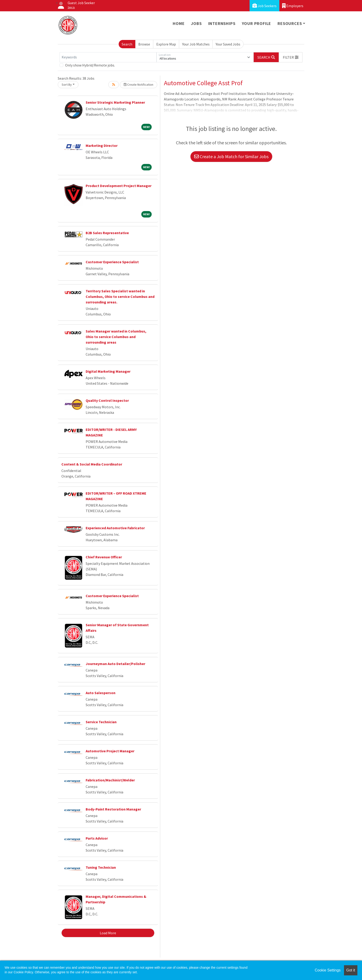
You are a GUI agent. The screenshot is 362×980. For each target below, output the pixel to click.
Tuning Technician (101, 867)
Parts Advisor (97, 838)
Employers (293, 6)
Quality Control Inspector (107, 400)
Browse (144, 44)
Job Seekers (264, 6)
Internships (222, 23)
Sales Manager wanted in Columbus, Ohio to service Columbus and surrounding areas (116, 337)
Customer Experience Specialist (112, 262)
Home (179, 23)
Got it (351, 970)
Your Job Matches (196, 44)
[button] (291, 57)
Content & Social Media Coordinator (92, 464)
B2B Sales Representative (107, 233)
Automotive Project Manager (110, 751)
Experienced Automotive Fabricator (115, 528)
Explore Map (166, 44)
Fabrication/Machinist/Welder (110, 780)
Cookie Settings (328, 970)
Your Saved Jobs (228, 44)
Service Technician (101, 722)
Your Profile (257, 23)
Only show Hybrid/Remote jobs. (90, 65)
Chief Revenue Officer (104, 557)
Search (127, 44)
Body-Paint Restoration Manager (113, 809)
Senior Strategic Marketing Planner (115, 102)
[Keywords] (108, 57)
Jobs (196, 23)
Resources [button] (290, 23)
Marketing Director (102, 145)
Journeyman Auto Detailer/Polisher (115, 664)
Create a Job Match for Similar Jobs (231, 156)
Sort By (67, 85)
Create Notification (139, 85)
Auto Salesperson (101, 693)
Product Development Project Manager (119, 186)
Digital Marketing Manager (108, 371)
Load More (108, 933)
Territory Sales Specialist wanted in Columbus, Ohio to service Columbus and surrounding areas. (120, 296)
